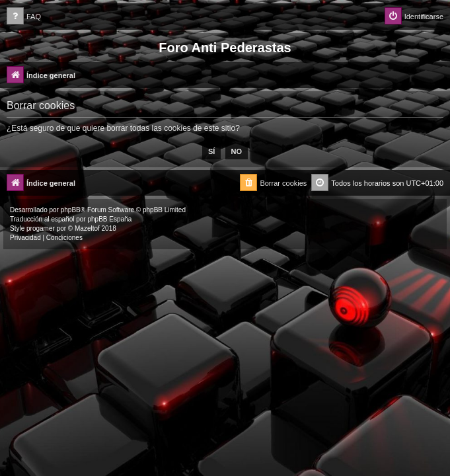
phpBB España (109, 219)
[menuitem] (24, 17)
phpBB (71, 210)
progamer (41, 228)
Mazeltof (87, 228)
